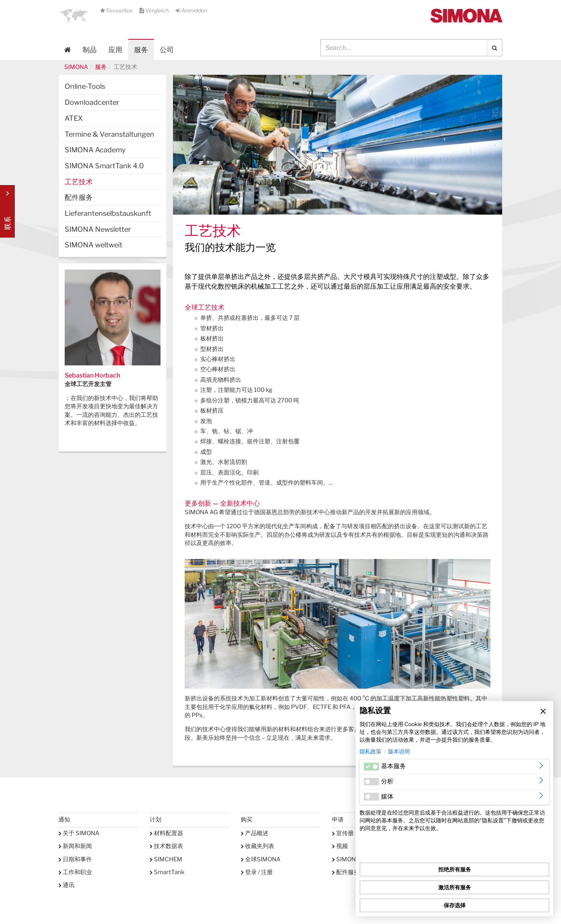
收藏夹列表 (258, 846)
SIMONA (76, 67)
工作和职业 (75, 872)
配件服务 (79, 197)
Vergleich (155, 10)
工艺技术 (79, 182)
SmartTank (167, 872)
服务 (101, 67)
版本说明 (399, 751)
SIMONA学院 (352, 859)
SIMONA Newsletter (98, 229)
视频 (340, 846)
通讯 (66, 885)
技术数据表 (166, 846)
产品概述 (255, 833)
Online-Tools (85, 86)
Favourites (117, 10)
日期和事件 (75, 859)
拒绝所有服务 (455, 869)
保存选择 (455, 905)
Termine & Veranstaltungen (109, 134)
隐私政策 (370, 751)
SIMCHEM (166, 859)
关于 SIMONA (79, 833)
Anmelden (191, 10)
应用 (115, 50)
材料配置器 (166, 833)
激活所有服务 (455, 887)
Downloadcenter (92, 102)
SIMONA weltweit (93, 245)
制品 (90, 50)
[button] (74, 16)
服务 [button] (141, 50)
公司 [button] (167, 50)
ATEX (74, 118)
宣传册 (343, 833)
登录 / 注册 (257, 872)
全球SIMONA (261, 859)
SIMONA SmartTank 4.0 (104, 166)
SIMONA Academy (95, 150)
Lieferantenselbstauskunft (108, 213)
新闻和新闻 (75, 846)
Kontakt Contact (7, 211)
